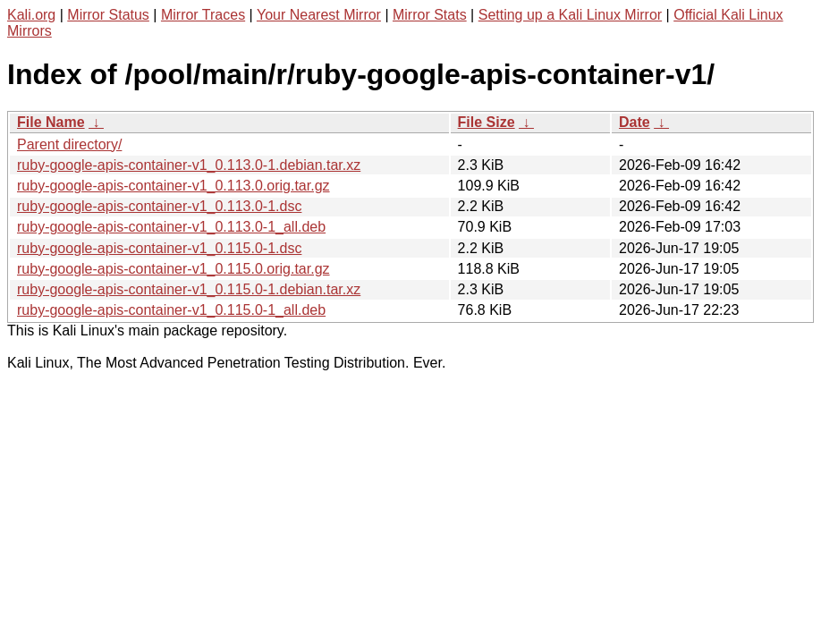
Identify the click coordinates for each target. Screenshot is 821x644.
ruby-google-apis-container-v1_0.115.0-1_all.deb (171, 310)
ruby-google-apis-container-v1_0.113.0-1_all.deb (171, 227)
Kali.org (31, 15)
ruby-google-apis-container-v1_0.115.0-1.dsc (159, 248)
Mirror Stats (430, 15)
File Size (487, 122)
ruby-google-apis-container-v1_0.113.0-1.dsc (159, 206)
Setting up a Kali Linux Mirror (570, 15)
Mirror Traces (203, 15)
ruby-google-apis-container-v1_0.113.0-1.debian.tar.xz (189, 165)
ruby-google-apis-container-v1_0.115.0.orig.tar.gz (174, 269)
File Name (51, 122)
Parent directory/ (69, 144)
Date (635, 122)
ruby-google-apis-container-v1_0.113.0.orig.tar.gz (174, 186)
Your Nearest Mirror (319, 15)
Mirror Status (108, 15)
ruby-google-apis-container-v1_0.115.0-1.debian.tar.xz (189, 289)
